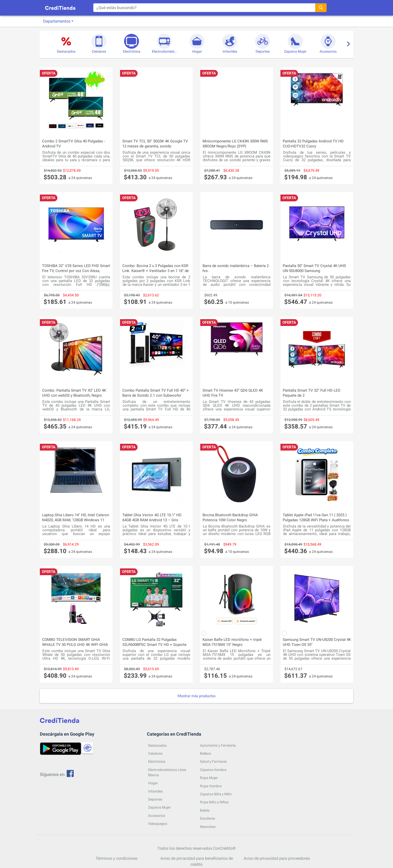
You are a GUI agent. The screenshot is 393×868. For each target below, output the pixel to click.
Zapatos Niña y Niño (216, 794)
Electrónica (157, 761)
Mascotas (208, 827)
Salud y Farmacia (213, 761)
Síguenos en (57, 774)
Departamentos (57, 21)
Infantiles (155, 791)
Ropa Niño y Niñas (214, 802)
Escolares (208, 818)
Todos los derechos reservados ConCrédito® (197, 848)
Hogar (153, 783)
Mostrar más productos (197, 696)
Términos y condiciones (116, 858)
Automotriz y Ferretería (218, 745)
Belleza (206, 753)
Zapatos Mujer (159, 807)
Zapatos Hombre (213, 770)
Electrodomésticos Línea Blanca (167, 772)
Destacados (157, 745)
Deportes (155, 799)
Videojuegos (158, 824)
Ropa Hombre (211, 786)
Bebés (205, 810)
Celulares (155, 753)
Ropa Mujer (209, 778)
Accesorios (157, 816)
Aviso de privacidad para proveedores (277, 858)
